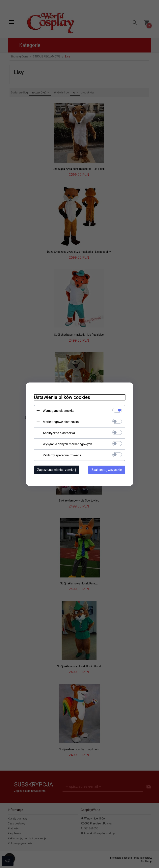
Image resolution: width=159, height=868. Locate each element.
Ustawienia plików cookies (62, 397)
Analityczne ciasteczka (59, 433)
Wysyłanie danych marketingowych (67, 444)
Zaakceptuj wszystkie (107, 470)
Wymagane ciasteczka (59, 411)
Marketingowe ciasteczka (61, 422)
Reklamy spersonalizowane (62, 455)
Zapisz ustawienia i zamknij (57, 470)
